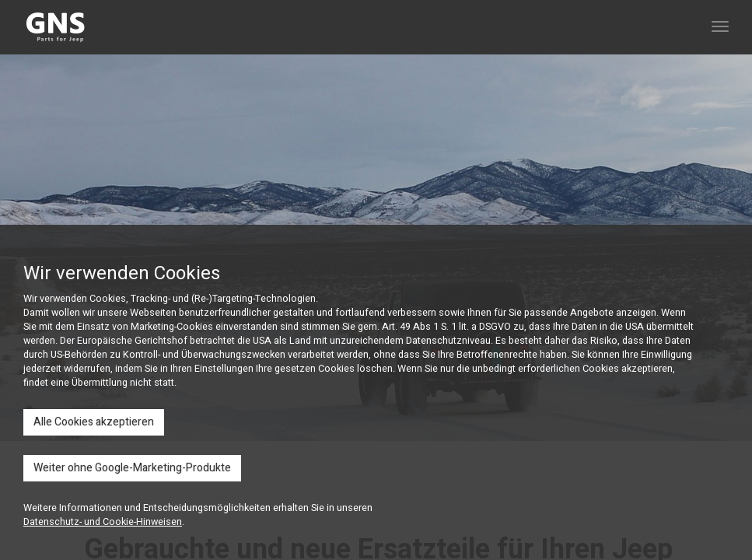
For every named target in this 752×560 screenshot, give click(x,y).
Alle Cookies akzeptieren (94, 422)
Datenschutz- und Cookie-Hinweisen (103, 522)
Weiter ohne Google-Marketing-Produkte (132, 468)
